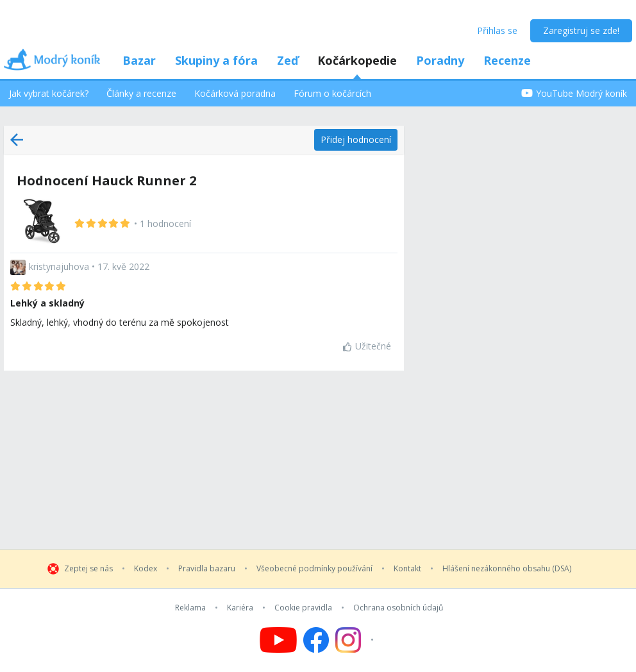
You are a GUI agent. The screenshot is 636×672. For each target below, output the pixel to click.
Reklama (190, 608)
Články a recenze (141, 93)
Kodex (146, 569)
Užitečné (367, 346)
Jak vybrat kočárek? (49, 93)
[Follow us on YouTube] (278, 640)
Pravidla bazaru (207, 569)
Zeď (288, 60)
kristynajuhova (59, 266)
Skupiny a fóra (216, 60)
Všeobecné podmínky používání (314, 569)
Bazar (139, 60)
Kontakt (407, 569)
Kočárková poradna (235, 93)
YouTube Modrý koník (574, 93)
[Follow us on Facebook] (316, 640)
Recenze (507, 60)
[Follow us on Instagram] (356, 640)
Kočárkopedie (357, 60)
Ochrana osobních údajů (398, 608)
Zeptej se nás (88, 569)
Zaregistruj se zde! (581, 30)
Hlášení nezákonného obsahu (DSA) (507, 569)
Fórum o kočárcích (332, 93)
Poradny (440, 60)
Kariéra (240, 608)
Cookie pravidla (303, 608)
